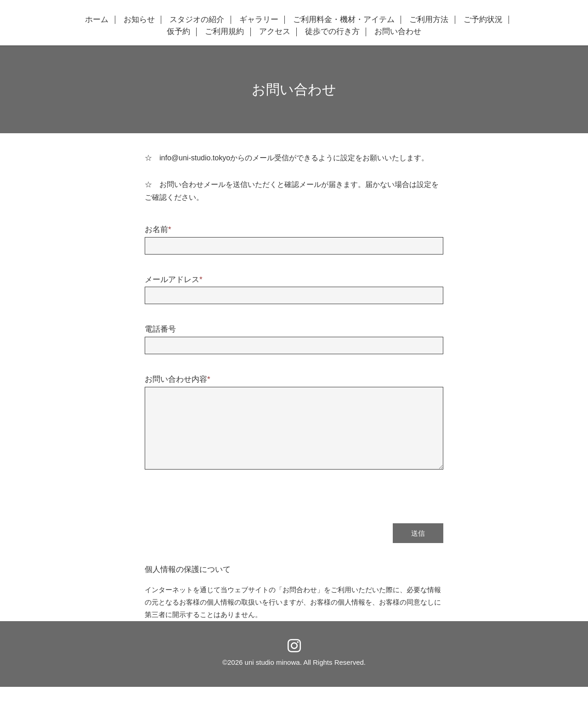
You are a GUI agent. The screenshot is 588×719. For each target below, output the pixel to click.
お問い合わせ (398, 32)
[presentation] (215, 492)
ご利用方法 (429, 20)
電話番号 (160, 329)
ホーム (97, 20)
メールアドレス (174, 280)
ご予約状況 (483, 20)
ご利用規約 (224, 32)
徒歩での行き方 (332, 32)
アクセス (275, 32)
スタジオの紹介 (197, 20)
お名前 (158, 229)
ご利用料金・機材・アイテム (344, 20)
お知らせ (139, 20)
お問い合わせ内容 (178, 379)
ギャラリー (259, 20)
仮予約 (178, 32)
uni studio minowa (272, 662)
